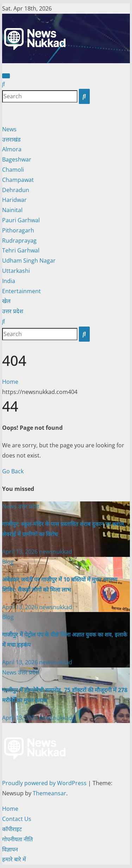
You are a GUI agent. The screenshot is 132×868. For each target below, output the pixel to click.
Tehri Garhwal (21, 250)
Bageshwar (17, 159)
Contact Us (17, 819)
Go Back (13, 471)
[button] (4, 84)
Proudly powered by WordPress (45, 783)
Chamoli (13, 170)
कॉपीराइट (12, 829)
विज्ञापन (10, 849)
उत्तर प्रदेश (13, 311)
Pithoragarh (18, 230)
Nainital (12, 210)
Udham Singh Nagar (29, 261)
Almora (12, 149)
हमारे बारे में (14, 859)
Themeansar (49, 793)
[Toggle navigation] (6, 76)
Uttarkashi (16, 271)
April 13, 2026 (21, 552)
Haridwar (14, 200)
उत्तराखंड (11, 139)
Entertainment (21, 291)
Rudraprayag (19, 241)
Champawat (18, 180)
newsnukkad (56, 552)
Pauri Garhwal (21, 220)
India (9, 281)
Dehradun (16, 190)
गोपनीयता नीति (17, 839)
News (9, 129)
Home (10, 382)
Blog (8, 562)
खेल (6, 301)
